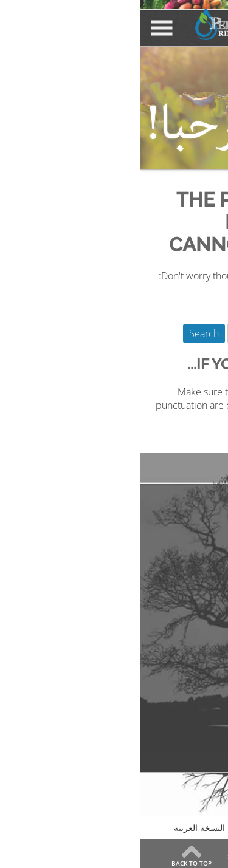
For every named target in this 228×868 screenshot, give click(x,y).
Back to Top (51, 863)
